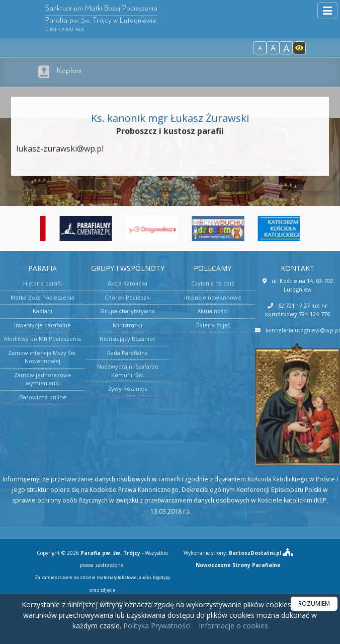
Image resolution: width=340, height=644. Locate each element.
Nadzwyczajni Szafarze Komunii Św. (128, 371)
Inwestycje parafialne (42, 325)
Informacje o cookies (233, 626)
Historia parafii (42, 283)
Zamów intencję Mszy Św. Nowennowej (42, 357)
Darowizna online (43, 397)
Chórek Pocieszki (128, 297)
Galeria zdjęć (212, 325)
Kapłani (69, 71)
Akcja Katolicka (127, 283)
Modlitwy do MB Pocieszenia (42, 339)
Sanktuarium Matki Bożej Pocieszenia (101, 19)
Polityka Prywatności (156, 626)
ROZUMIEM (314, 603)
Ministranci (127, 325)
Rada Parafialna (127, 353)
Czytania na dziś (212, 283)
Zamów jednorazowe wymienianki (43, 379)
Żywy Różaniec (128, 388)
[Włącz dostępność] (299, 48)
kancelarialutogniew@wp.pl (303, 330)
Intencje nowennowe (213, 297)
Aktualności (212, 311)
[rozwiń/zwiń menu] (327, 11)
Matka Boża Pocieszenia (42, 297)
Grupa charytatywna (127, 311)
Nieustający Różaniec (128, 339)
